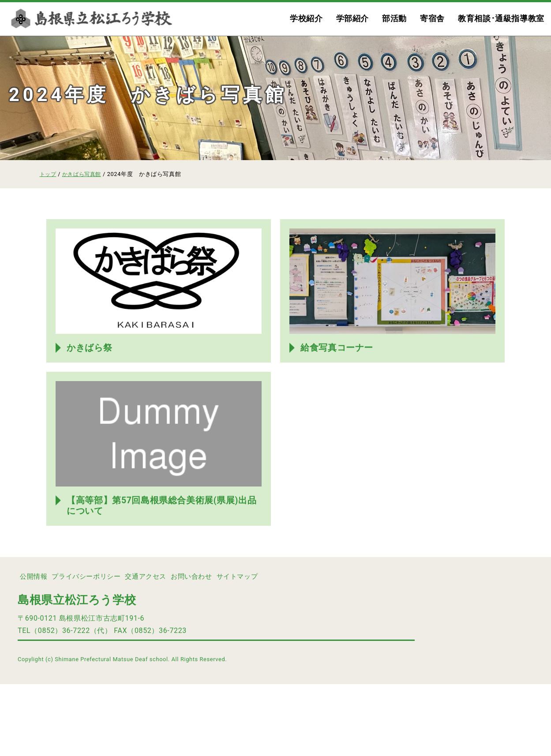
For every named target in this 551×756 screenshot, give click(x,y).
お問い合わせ (219, 648)
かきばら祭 (91, 383)
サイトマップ (272, 648)
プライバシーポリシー (97, 648)
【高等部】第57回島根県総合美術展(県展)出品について (162, 577)
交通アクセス (165, 648)
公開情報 (37, 648)
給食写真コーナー (339, 383)
